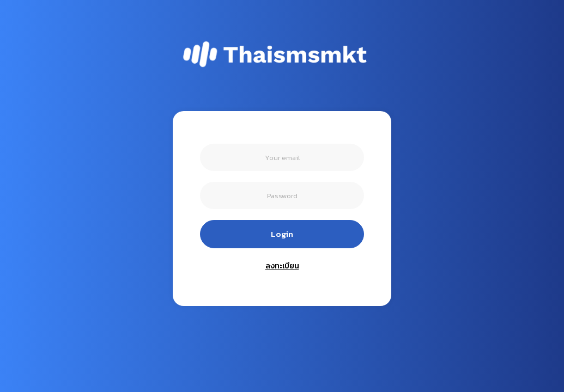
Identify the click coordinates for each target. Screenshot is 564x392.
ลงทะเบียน (282, 266)
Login (282, 234)
